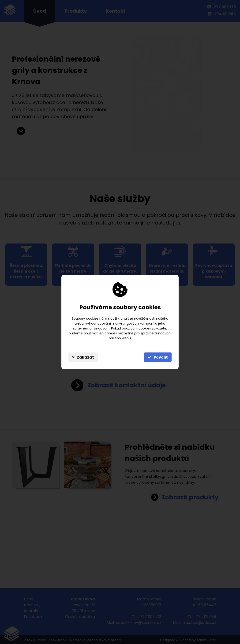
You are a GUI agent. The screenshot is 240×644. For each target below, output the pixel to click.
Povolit (158, 357)
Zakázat (83, 357)
